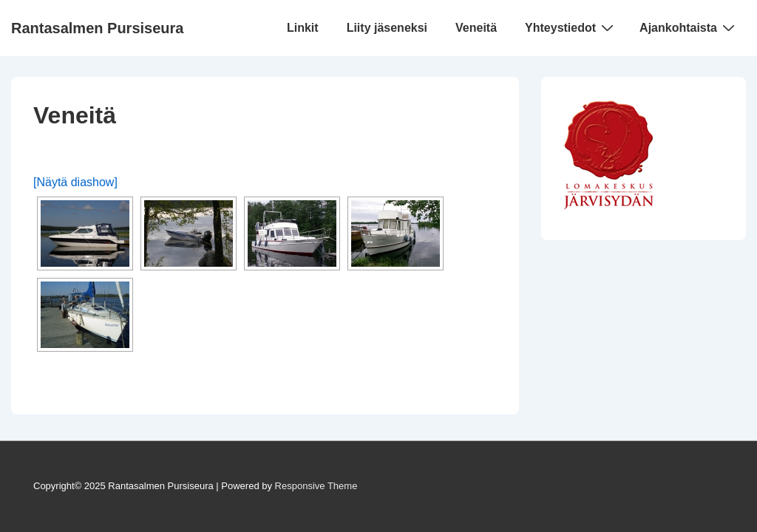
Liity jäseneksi (387, 28)
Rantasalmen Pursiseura (97, 28)
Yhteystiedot (571, 27)
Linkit (303, 28)
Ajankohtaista (689, 27)
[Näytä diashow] (75, 182)
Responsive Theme (316, 486)
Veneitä (476, 28)
